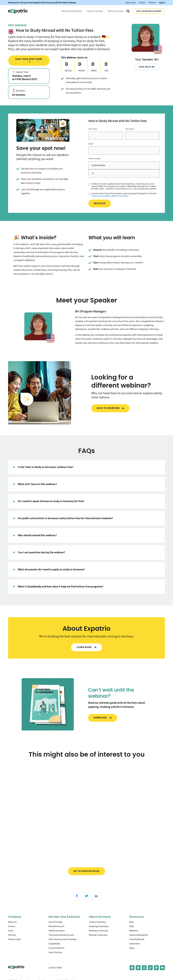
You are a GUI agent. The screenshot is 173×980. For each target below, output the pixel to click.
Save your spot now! (29, 60)
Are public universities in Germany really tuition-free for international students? (63, 518)
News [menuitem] (132, 956)
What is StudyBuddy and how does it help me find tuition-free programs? (58, 587)
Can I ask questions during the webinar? (39, 552)
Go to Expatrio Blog (86, 877)
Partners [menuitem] (12, 942)
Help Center (130, 3)
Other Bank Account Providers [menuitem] (64, 946)
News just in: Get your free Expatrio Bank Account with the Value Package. (42, 3)
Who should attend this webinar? (35, 535)
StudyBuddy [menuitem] (55, 951)
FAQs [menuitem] (132, 932)
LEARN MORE (86, 647)
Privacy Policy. (122, 196)
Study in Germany (95, 11)
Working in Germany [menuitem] (99, 937)
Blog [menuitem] (132, 928)
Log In (162, 3)
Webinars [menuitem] (134, 937)
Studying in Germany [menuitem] (100, 932)
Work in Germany (116, 11)
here (129, 189)
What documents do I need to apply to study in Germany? (49, 570)
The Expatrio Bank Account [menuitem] (62, 942)
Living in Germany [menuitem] (98, 928)
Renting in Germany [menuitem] (99, 942)
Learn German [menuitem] (56, 960)
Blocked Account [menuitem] (57, 932)
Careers (142, 3)
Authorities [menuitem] (135, 951)
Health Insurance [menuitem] (57, 937)
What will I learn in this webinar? (35, 484)
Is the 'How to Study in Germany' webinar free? (43, 467)
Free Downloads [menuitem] (138, 946)
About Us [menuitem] (13, 928)
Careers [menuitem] (12, 932)
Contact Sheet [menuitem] (56, 976)
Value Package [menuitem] (56, 928)
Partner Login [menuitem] (15, 946)
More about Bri (147, 67)
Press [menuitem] (11, 937)
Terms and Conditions (102, 196)
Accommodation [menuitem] (57, 956)
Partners (152, 3)
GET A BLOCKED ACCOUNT (149, 11)
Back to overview (110, 408)
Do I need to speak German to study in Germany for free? (49, 501)
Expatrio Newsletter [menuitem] (139, 942)
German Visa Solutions (72, 11)
